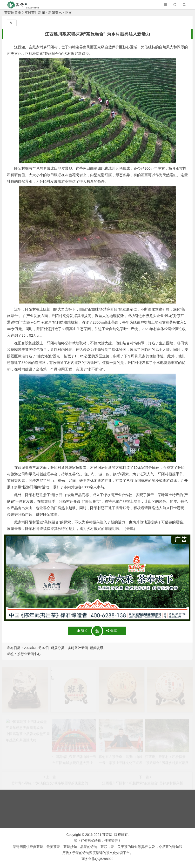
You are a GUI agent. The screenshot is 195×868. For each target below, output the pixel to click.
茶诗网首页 (13, 13)
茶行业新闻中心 (29, 654)
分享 (111, 631)
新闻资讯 (55, 13)
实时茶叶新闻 (35, 13)
